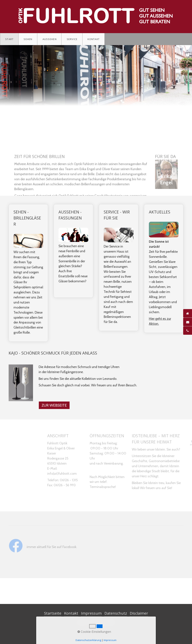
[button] (54, 405)
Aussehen (50, 39)
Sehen (28, 39)
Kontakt (94, 39)
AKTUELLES (164, 268)
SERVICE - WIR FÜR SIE (119, 268)
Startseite (53, 613)
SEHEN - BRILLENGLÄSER (28, 273)
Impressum (91, 613)
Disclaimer (139, 613)
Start (9, 39)
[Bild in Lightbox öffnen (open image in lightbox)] (21, 383)
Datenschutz (116, 613)
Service (72, 39)
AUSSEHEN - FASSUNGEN (73, 251)
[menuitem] (9, 39)
